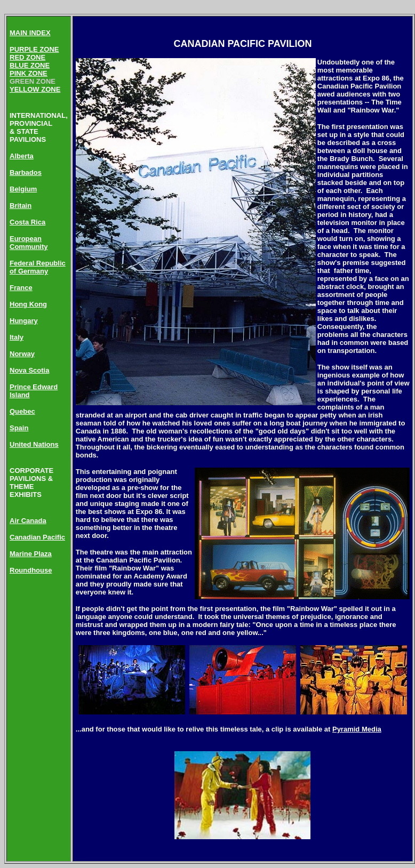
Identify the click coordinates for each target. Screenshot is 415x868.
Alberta (22, 156)
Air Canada (28, 521)
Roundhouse (31, 570)
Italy (17, 337)
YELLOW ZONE (35, 89)
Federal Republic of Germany (38, 267)
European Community (29, 243)
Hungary (24, 321)
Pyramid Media (357, 729)
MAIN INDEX (30, 33)
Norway (22, 354)
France (21, 288)
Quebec (22, 411)
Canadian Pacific (37, 537)
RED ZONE (27, 57)
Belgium (23, 189)
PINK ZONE (29, 73)
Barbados (26, 172)
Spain (19, 428)
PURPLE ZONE (34, 49)
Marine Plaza (31, 554)
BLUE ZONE (30, 65)
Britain (21, 206)
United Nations (34, 444)
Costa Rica (27, 222)
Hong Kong (28, 304)
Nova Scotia (29, 370)
